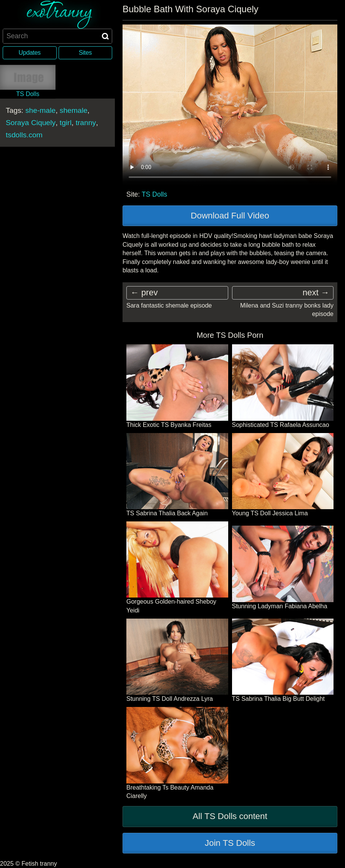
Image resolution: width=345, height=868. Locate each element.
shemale (74, 110)
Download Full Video (230, 216)
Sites (85, 53)
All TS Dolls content (230, 816)
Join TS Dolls (230, 843)
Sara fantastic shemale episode (169, 305)
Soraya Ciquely (31, 122)
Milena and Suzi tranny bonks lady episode (287, 310)
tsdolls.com (24, 134)
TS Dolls (154, 194)
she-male (40, 110)
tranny (86, 122)
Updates (30, 53)
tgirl (66, 122)
